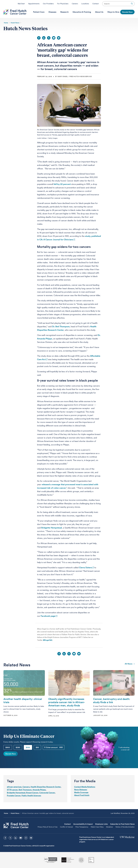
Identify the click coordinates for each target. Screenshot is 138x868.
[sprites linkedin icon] (16, 838)
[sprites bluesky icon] (31, 838)
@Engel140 (48, 640)
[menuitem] (39, 12)
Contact (96, 4)
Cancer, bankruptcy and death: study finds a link (112, 701)
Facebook (39, 38)
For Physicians (63, 4)
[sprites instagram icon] (26, 838)
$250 (18, 747)
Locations (85, 4)
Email (54, 38)
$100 (28, 747)
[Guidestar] (91, 860)
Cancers (26, 787)
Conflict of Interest (66, 827)
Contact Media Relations (85, 787)
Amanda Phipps (39, 790)
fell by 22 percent (62, 184)
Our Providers (48, 4)
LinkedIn (44, 38)
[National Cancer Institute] (51, 860)
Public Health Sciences (31, 796)
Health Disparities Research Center (46, 787)
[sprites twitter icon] (10, 838)
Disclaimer (110, 827)
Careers (75, 4)
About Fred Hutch (82, 795)
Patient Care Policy (97, 827)
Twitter (49, 38)
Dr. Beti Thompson (61, 327)
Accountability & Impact (83, 824)
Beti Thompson (25, 790)
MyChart (21, 4)
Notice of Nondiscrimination (125, 827)
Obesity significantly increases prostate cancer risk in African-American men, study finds (67, 702)
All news (130, 664)
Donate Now (11, 754)
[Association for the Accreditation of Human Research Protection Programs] (81, 860)
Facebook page (48, 616)
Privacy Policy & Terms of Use (48, 827)
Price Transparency (82, 827)
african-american (14, 787)
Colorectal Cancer (47, 793)
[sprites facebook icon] (5, 838)
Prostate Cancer (14, 796)
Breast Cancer (32, 793)
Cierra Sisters (85, 568)
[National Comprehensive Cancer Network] (68, 860)
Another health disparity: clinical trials (23, 701)
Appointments (34, 4)
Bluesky (59, 38)
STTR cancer (12, 790)
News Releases (81, 790)
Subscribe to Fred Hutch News (122, 824)
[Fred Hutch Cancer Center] (16, 825)
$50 (37, 747)
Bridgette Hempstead (52, 528)
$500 (8, 747)
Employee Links (102, 824)
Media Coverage (81, 792)
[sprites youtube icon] (21, 838)
